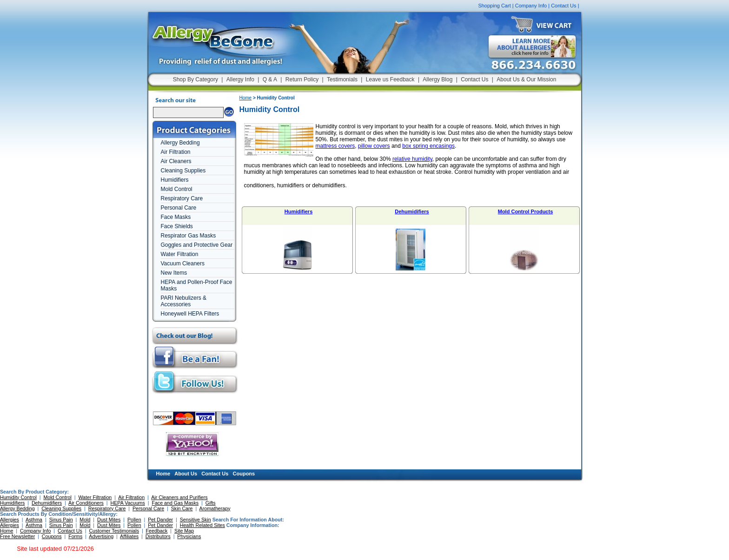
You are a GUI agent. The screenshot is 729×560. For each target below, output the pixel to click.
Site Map (184, 531)
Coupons (244, 474)
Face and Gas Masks (175, 503)
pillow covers (374, 146)
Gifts (211, 503)
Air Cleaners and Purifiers (179, 497)
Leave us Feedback (390, 79)
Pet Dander (160, 520)
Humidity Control (18, 497)
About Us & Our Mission (526, 79)
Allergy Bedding (180, 143)
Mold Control (177, 189)
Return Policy (302, 79)
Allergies (10, 520)
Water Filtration (180, 254)
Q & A (270, 79)
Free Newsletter (17, 536)
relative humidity (412, 159)
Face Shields (177, 226)
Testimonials (342, 79)
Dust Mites (109, 520)
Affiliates (129, 536)
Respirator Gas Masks (189, 236)
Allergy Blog (437, 79)
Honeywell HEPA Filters (190, 314)
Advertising (101, 536)
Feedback (157, 531)
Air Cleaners (176, 161)
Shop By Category (196, 79)
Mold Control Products (526, 211)
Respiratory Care (182, 198)
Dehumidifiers (412, 211)
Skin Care (182, 508)
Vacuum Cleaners (183, 264)
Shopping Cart (494, 6)
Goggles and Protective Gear (197, 245)
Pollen (134, 520)
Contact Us (563, 6)
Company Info (531, 6)
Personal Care (179, 208)
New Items (174, 273)
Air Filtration (176, 152)
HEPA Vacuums (128, 503)
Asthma (34, 520)
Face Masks (176, 217)
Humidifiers (175, 180)
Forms (75, 536)
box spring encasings (428, 146)
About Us (186, 474)
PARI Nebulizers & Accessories (184, 301)
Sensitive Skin (196, 520)
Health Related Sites (202, 525)
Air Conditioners (86, 503)
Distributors (158, 536)
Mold (85, 520)
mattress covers (335, 146)
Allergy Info (240, 79)
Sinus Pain (61, 520)
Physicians (189, 536)
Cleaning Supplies (183, 171)
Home (246, 98)
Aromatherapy (215, 508)
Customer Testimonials (114, 531)
